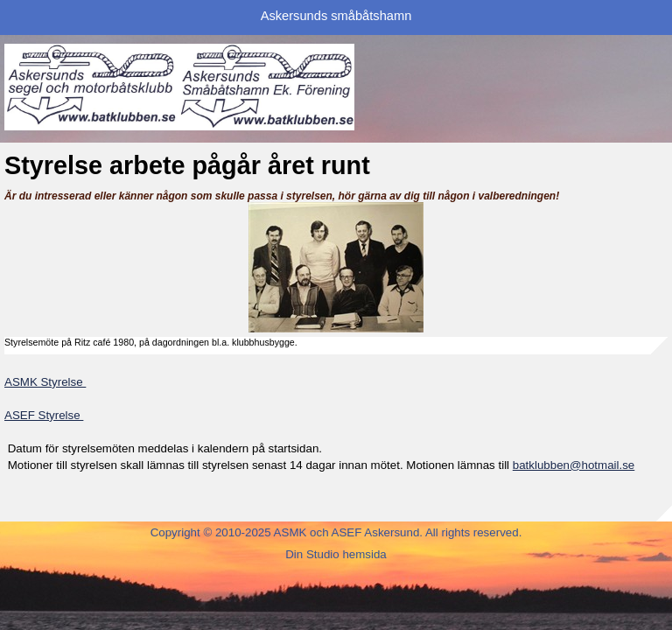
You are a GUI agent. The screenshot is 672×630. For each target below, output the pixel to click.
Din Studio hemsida (336, 554)
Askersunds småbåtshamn (336, 16)
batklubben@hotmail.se (574, 465)
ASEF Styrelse (44, 415)
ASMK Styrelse (45, 382)
